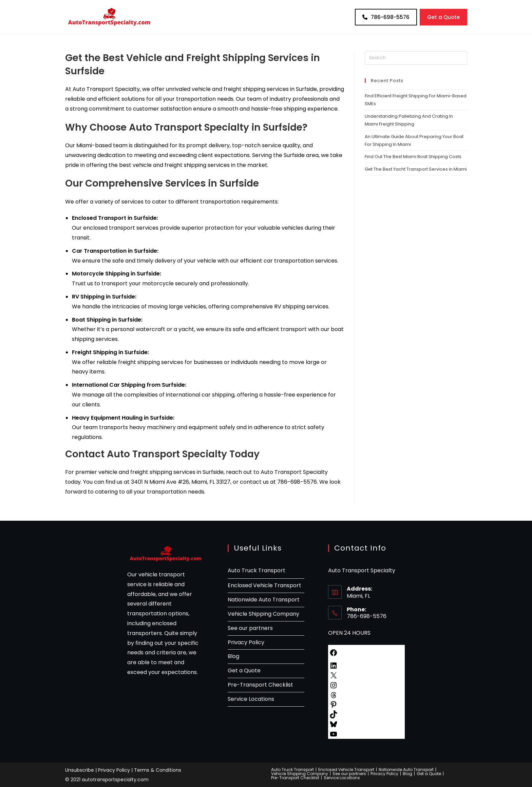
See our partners (250, 628)
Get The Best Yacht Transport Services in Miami (416, 169)
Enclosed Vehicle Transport (264, 585)
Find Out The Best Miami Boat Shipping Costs (413, 157)
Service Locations (251, 699)
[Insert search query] (416, 58)
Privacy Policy (246, 642)
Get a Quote (443, 17)
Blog (233, 656)
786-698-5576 (386, 17)
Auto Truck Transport (256, 570)
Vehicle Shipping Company (263, 614)
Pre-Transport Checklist (260, 685)
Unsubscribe (80, 770)
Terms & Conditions (158, 770)
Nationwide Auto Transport (264, 600)
